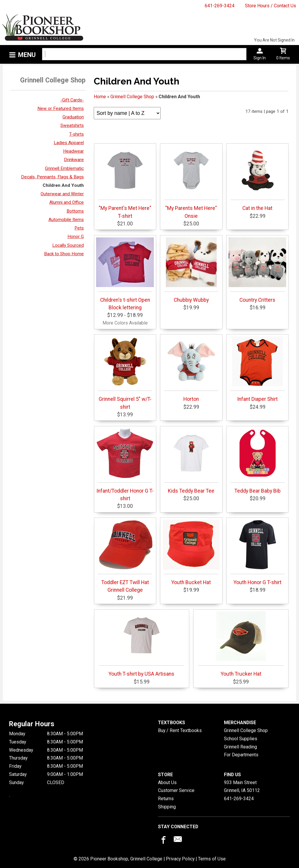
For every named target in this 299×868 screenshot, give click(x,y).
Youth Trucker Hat (241, 644)
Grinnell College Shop (132, 97)
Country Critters (258, 270)
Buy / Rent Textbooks (180, 730)
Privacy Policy (180, 859)
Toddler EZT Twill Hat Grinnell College (125, 556)
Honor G (76, 237)
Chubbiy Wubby (191, 270)
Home (100, 97)
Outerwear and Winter (62, 194)
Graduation (73, 117)
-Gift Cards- (72, 100)
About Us (167, 782)
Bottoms (75, 211)
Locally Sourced (68, 245)
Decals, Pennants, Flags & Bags (52, 177)
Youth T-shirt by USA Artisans (142, 644)
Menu (27, 55)
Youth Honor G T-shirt (258, 553)
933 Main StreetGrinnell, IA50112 (242, 787)
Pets (79, 228)
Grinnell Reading (240, 747)
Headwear (73, 151)
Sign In (260, 58)
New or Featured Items (61, 108)
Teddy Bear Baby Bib (258, 461)
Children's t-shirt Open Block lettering (125, 274)
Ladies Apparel (69, 143)
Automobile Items (66, 220)
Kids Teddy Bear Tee (191, 461)
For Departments (241, 755)
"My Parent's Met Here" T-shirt (125, 182)
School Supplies (241, 739)
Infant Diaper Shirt (258, 369)
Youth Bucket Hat (191, 553)
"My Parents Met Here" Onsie (191, 182)
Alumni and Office (67, 202)
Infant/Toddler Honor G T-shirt (125, 465)
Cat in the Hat (258, 178)
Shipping (167, 807)
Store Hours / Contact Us (271, 6)
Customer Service (176, 790)
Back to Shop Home (64, 254)
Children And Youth (63, 185)
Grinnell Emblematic (64, 168)
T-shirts (77, 134)
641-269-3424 (220, 6)
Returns (166, 799)
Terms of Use (212, 859)
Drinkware (74, 160)
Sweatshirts (72, 125)
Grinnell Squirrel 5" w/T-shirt (125, 373)
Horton (191, 369)
